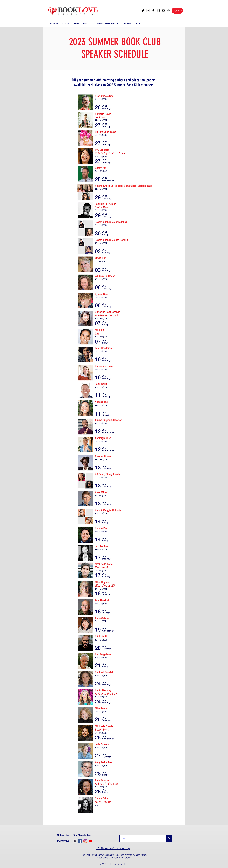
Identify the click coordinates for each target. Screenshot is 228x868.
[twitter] (143, 11)
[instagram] (158, 11)
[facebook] (153, 11)
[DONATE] (177, 11)
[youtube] (163, 11)
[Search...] (141, 839)
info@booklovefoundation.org (113, 848)
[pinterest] (168, 11)
